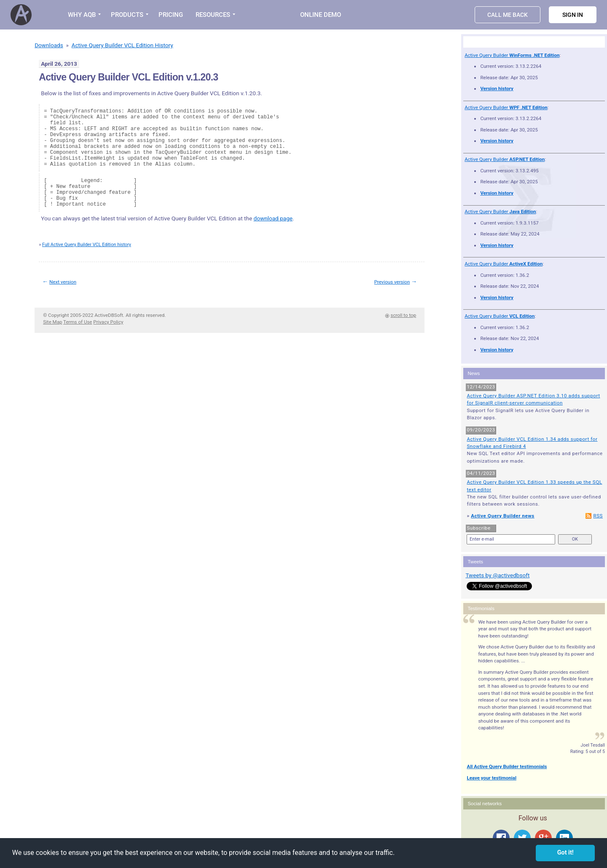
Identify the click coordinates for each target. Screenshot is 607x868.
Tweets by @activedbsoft (497, 575)
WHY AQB (82, 15)
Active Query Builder (512, 55)
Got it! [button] (565, 853)
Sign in (573, 15)
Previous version (392, 282)
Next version (63, 282)
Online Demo (321, 15)
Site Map (52, 322)
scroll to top (403, 315)
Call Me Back (508, 15)
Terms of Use (78, 322)
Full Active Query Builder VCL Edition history (87, 245)
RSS (598, 516)
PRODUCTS (127, 15)
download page (273, 218)
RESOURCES (213, 15)
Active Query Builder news (503, 516)
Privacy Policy (108, 322)
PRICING (171, 15)
